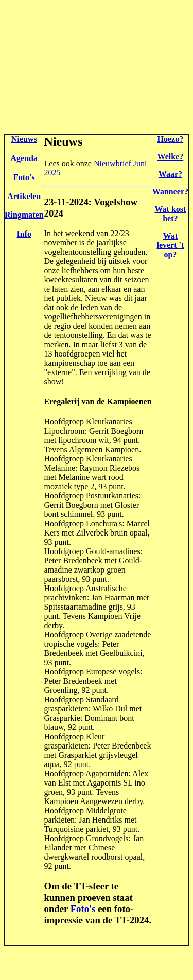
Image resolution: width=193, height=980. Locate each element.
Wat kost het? (170, 214)
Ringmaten (24, 215)
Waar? (170, 174)
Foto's (24, 177)
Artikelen (24, 196)
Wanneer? (170, 192)
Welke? (171, 157)
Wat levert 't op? (170, 245)
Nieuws (24, 139)
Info (24, 234)
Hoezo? (171, 139)
